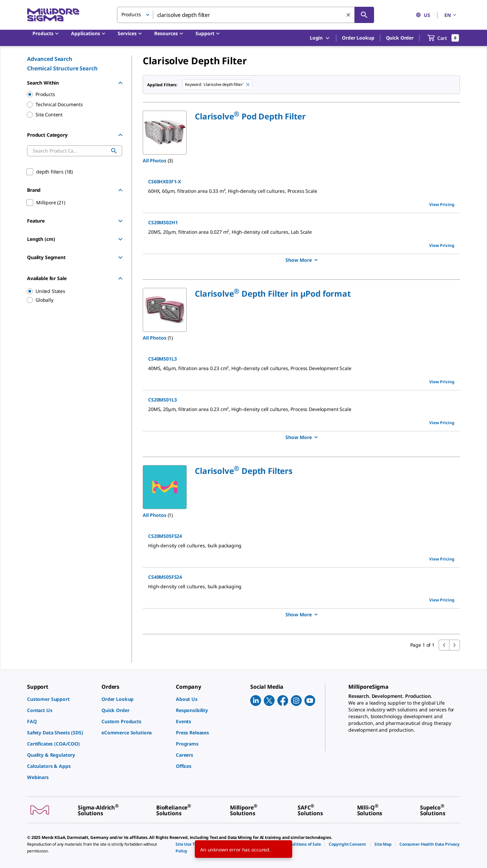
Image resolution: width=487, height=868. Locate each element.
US (423, 15)
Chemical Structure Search (62, 68)
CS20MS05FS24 (165, 536)
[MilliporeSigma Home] (53, 15)
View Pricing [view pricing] (442, 204)
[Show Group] (120, 221)
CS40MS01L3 (162, 359)
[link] (61, 699)
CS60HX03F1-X (165, 181)
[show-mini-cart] (443, 38)
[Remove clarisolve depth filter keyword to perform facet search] (248, 85)
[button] (250, 116)
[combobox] (246, 15)
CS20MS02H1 (163, 222)
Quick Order (400, 38)
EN (451, 15)
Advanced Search (50, 59)
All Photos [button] (155, 161)
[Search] (364, 15)
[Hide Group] (120, 83)
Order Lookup (358, 38)
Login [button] (320, 38)
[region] (71, 291)
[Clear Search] (348, 15)
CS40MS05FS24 (165, 577)
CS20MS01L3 (162, 400)
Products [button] (131, 14)
